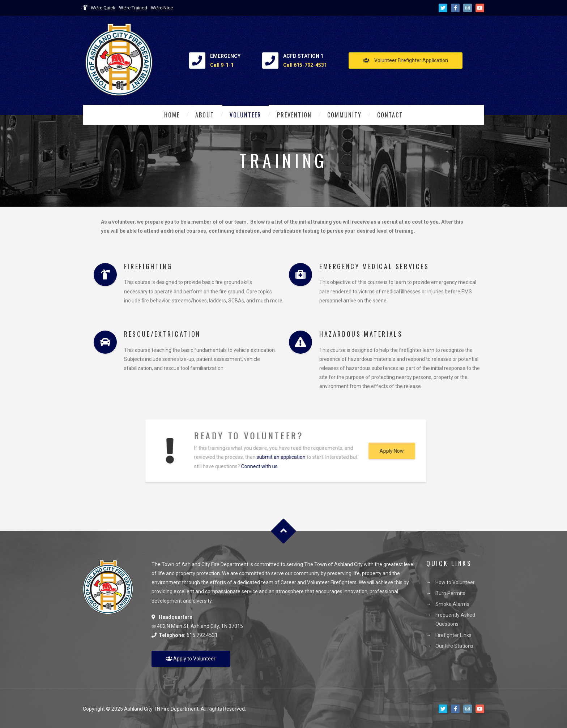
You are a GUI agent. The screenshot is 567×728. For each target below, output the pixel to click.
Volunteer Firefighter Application (406, 60)
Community (344, 115)
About (205, 115)
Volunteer (246, 115)
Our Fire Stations (454, 646)
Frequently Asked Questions (455, 619)
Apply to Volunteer (191, 659)
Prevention (294, 115)
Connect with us (252, 466)
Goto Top (284, 531)
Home (172, 115)
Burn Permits (450, 593)
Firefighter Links (453, 635)
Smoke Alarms (452, 604)
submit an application (274, 457)
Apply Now (384, 451)
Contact (390, 115)
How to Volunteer (455, 582)
